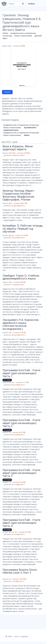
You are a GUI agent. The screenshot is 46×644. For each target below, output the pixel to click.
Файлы (31, 4)
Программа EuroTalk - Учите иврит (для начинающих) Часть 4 (21, 523)
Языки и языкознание (23, 36)
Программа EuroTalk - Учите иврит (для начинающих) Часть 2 (21, 423)
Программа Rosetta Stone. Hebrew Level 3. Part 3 (20, 571)
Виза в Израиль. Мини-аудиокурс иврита (18, 148)
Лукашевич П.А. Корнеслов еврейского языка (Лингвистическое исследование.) (21, 324)
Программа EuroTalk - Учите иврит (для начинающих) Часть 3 (21, 473)
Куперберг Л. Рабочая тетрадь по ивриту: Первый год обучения (23, 228)
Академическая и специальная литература (21, 125)
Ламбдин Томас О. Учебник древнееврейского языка (21, 277)
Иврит (27, 135)
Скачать (7, 92)
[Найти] (23, 4)
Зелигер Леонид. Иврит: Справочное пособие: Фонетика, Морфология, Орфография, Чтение (19, 195)
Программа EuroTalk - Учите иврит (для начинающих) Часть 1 (21, 373)
